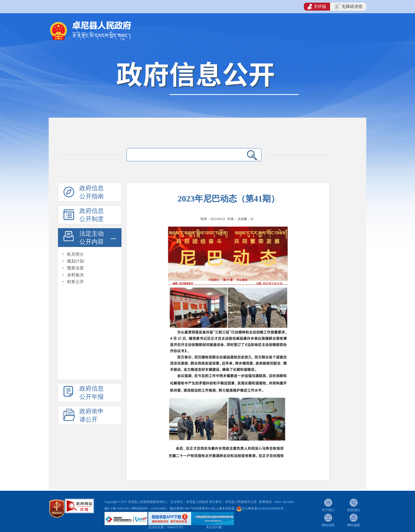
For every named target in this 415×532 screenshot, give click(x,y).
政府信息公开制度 (92, 215)
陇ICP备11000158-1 (118, 508)
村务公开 (75, 282)
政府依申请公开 (92, 415)
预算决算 (75, 268)
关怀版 (317, 7)
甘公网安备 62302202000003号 (263, 508)
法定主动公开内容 (92, 238)
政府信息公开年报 (92, 393)
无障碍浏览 (349, 7)
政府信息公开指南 (92, 192)
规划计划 (75, 261)
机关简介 (75, 254)
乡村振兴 (75, 275)
